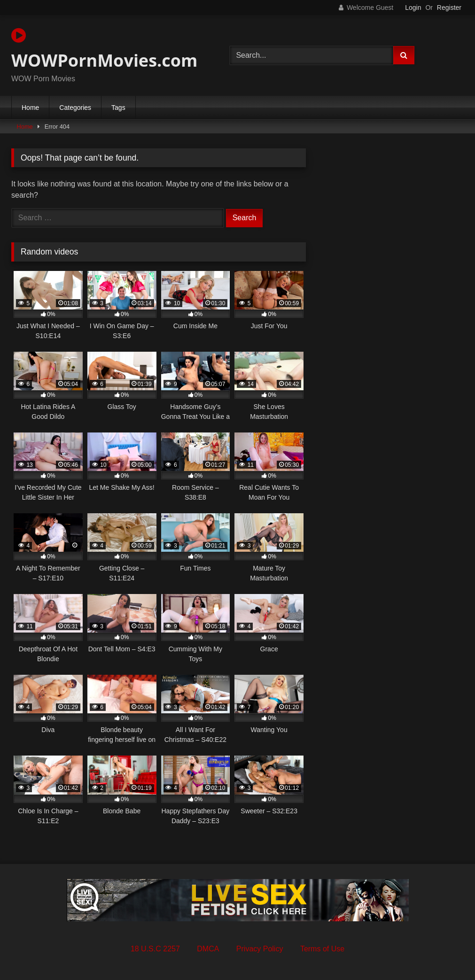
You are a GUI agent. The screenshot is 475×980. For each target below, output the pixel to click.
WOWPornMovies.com (104, 49)
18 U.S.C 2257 (155, 949)
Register (449, 8)
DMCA (208, 949)
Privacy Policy (260, 949)
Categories (75, 108)
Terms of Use (322, 949)
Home (30, 108)
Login (413, 8)
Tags (118, 108)
